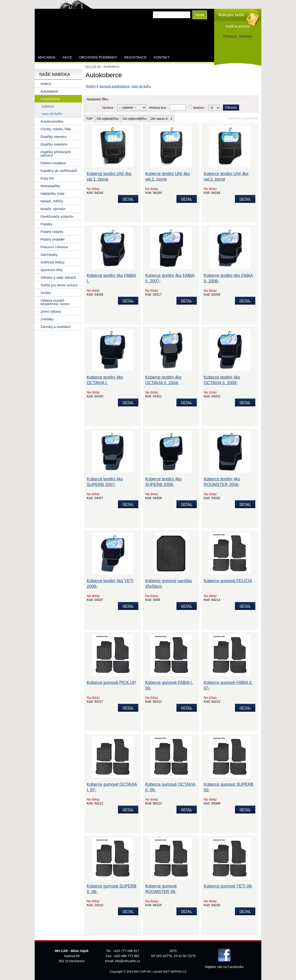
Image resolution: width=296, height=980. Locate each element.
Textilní (91, 86)
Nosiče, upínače (53, 209)
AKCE (67, 57)
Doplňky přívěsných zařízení (56, 154)
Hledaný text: (158, 108)
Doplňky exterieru (54, 144)
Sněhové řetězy (52, 262)
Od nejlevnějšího (134, 119)
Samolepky (49, 255)
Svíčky (46, 293)
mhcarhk (47, 57)
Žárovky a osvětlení (55, 327)
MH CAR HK (93, 67)
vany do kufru (141, 86)
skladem (199, 108)
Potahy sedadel (52, 239)
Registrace (246, 36)
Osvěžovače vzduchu (57, 216)
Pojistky (46, 224)
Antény (46, 84)
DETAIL (128, 199)
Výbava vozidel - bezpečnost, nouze (55, 302)
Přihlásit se (230, 36)
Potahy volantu (52, 232)
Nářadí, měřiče (52, 201)
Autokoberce (50, 99)
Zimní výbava (51, 311)
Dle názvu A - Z (162, 119)
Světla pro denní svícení (59, 285)
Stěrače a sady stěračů (58, 277)
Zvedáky (47, 319)
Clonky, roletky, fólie (56, 129)
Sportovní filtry (52, 270)
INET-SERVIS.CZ (175, 972)
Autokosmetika (52, 121)
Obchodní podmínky (98, 57)
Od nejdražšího (108, 119)
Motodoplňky (50, 186)
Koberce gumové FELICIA (228, 581)
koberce (48, 106)
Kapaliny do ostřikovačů (59, 171)
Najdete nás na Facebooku (224, 967)
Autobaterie (49, 91)
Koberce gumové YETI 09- (228, 886)
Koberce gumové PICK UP (111, 683)
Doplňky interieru (54, 137)
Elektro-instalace (53, 163)
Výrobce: (108, 108)
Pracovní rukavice (54, 247)
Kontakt (162, 57)
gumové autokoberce (114, 86)
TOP (89, 119)
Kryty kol (47, 178)
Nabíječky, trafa (52, 193)
